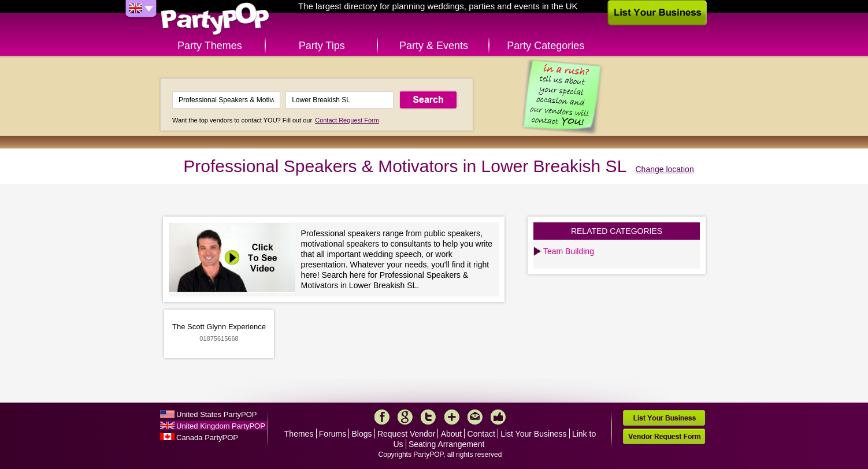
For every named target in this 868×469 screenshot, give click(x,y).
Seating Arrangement (447, 444)
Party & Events (434, 46)
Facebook (382, 417)
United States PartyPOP (216, 414)
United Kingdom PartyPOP (221, 426)
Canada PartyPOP (207, 438)
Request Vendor (406, 434)
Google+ (405, 417)
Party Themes (210, 46)
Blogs (362, 434)
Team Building (569, 251)
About (452, 434)
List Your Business (533, 434)
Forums (333, 434)
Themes (299, 434)
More (452, 417)
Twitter (428, 417)
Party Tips (322, 46)
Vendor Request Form (664, 436)
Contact (481, 434)
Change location (665, 169)
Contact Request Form (347, 120)
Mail (475, 417)
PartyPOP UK (215, 19)
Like (498, 417)
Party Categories (546, 46)
